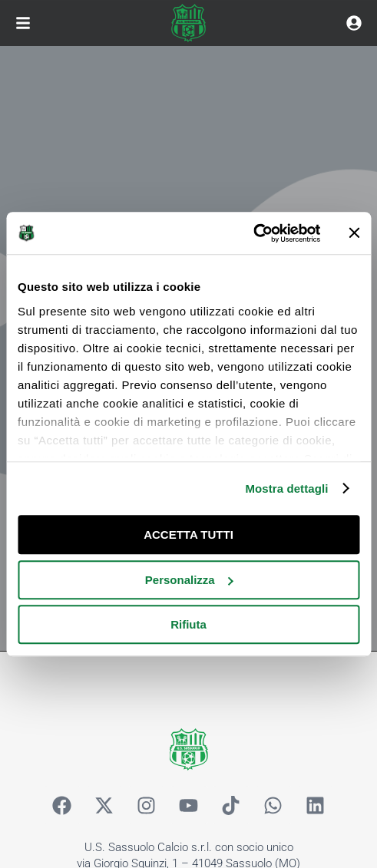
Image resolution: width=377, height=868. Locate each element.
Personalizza (189, 580)
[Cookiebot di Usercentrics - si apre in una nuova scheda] (253, 233)
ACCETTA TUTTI (188, 535)
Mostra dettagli (286, 488)
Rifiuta (188, 624)
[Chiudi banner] (354, 233)
